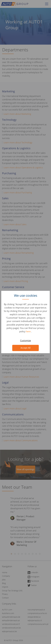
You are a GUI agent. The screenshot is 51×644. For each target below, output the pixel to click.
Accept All (26, 348)
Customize (26, 341)
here (28, 331)
